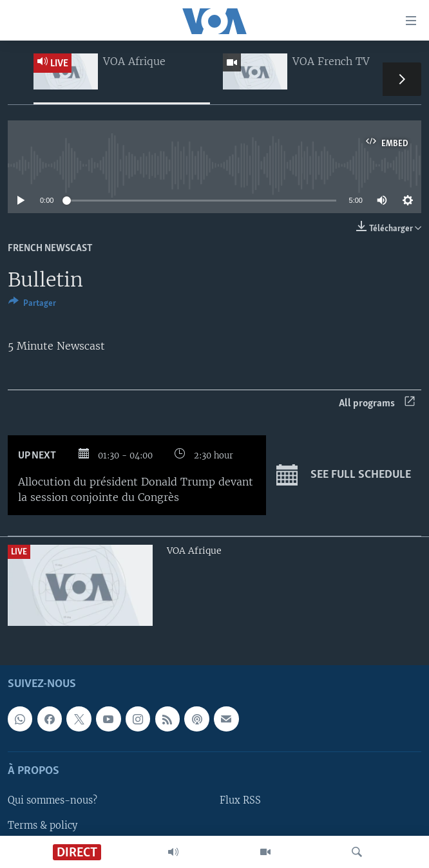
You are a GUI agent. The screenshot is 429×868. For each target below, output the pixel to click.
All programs (377, 403)
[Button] (32, 305)
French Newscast (50, 249)
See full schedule (344, 475)
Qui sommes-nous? (52, 800)
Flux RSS (240, 800)
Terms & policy (43, 825)
